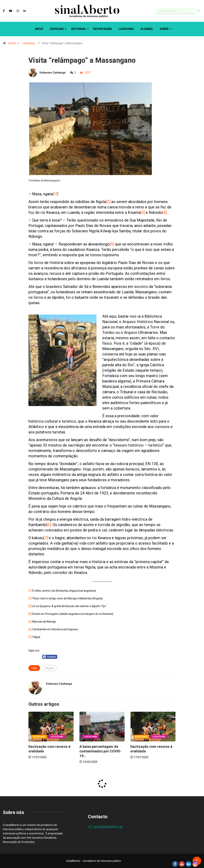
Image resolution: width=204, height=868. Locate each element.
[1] (55, 194)
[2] (108, 202)
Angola (49, 668)
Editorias (78, 29)
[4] (165, 212)
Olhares (147, 29)
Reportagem (102, 29)
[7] (46, 538)
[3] (143, 212)
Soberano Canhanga (52, 73)
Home (12, 43)
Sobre (164, 29)
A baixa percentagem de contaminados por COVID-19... (100, 751)
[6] (49, 525)
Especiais (57, 29)
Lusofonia (126, 29)
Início (39, 29)
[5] (112, 244)
